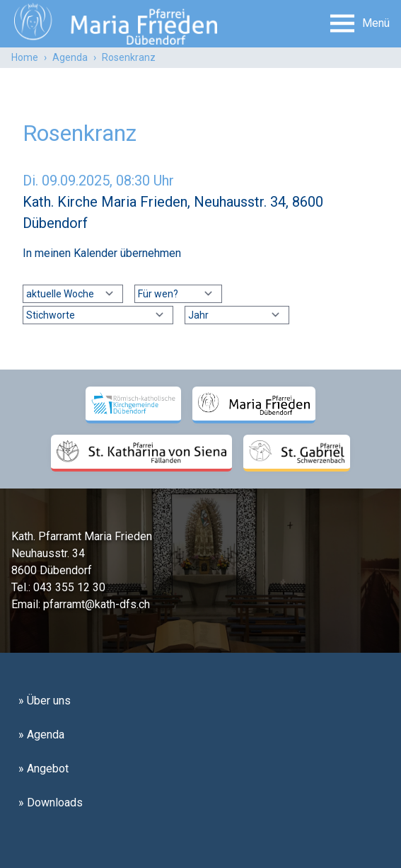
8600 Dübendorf (52, 570)
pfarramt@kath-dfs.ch (97, 604)
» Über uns (45, 701)
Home (25, 57)
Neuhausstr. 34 (48, 553)
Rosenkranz (129, 57)
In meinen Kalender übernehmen (102, 253)
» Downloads (51, 803)
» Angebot (43, 769)
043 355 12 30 (69, 587)
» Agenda (41, 735)
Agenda (70, 57)
